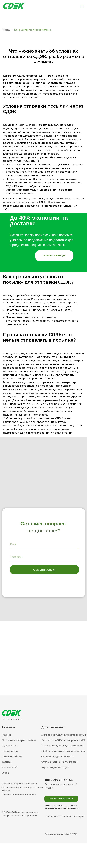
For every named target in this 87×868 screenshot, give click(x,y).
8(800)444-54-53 (59, 780)
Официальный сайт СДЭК (61, 834)
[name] (44, 544)
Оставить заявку (44, 570)
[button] (54, 256)
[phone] (44, 557)
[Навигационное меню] (82, 6)
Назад (6, 30)
